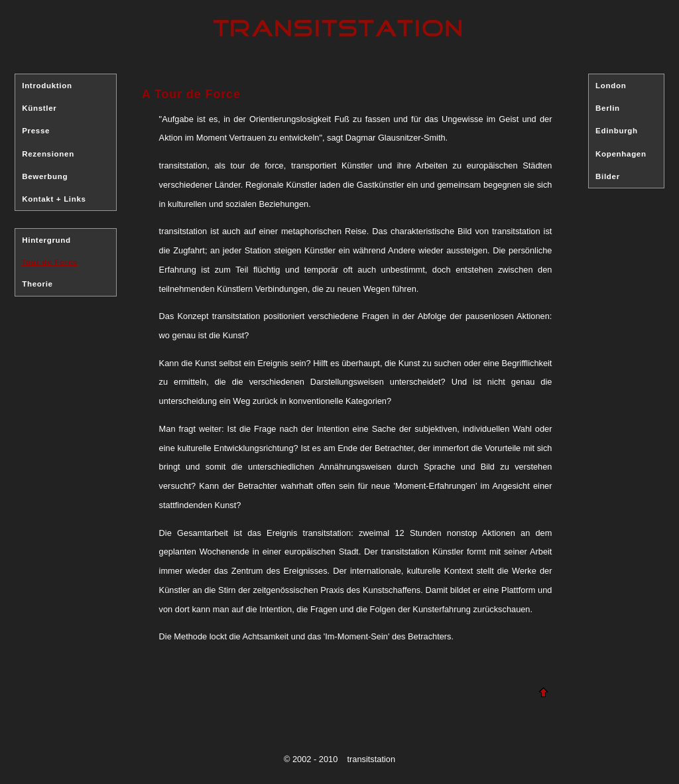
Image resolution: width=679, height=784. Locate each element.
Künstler (39, 108)
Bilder (608, 176)
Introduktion (47, 86)
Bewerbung (45, 176)
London (611, 86)
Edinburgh (617, 131)
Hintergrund (46, 240)
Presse (36, 131)
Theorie (37, 284)
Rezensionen (48, 154)
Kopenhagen (621, 154)
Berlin (608, 108)
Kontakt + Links (54, 199)
